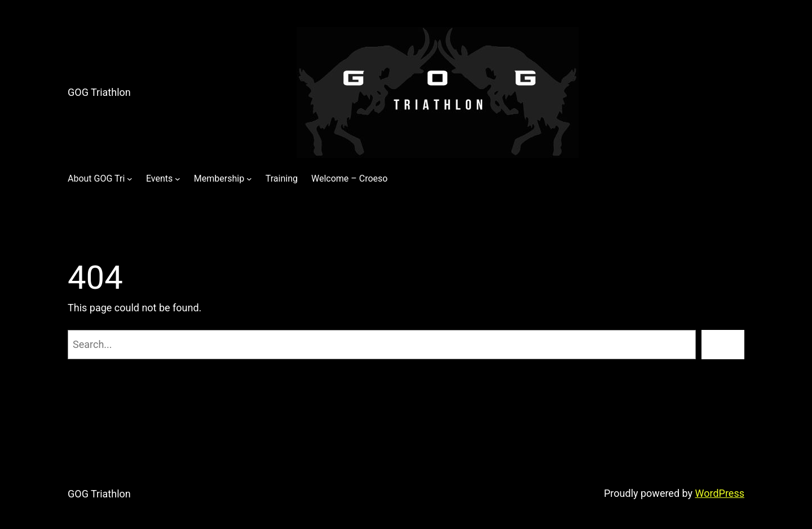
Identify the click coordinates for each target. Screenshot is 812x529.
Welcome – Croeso (349, 178)
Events (159, 178)
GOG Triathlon (99, 92)
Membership (219, 178)
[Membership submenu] (249, 179)
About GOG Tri (96, 178)
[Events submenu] (178, 179)
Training (282, 178)
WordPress (720, 493)
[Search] (723, 345)
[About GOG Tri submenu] (130, 179)
